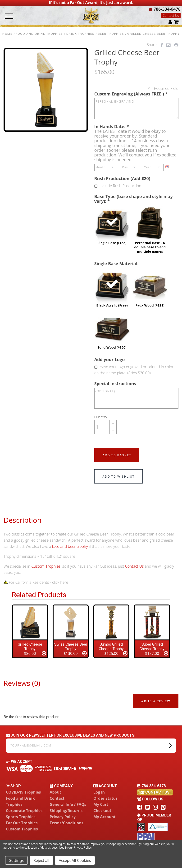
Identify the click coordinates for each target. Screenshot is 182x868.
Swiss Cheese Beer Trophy (71, 647)
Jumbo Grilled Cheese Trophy (111, 647)
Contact (57, 798)
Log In (99, 792)
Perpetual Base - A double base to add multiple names (150, 229)
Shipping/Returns (66, 811)
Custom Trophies (46, 566)
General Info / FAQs (68, 804)
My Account (105, 817)
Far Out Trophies (22, 823)
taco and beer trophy (70, 546)
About (56, 792)
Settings (16, 860)
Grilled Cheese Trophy (30, 647)
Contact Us (171, 15)
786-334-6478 (165, 9)
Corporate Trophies (24, 811)
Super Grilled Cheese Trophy (152, 647)
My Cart (101, 804)
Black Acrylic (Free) (112, 288)
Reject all (41, 860)
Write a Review (156, 701)
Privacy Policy (63, 817)
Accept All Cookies (75, 860)
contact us (155, 792)
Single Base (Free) (112, 225)
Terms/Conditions (67, 823)
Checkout (102, 811)
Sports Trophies (21, 817)
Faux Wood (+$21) (150, 288)
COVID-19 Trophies (23, 792)
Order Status (105, 798)
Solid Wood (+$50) (112, 330)
